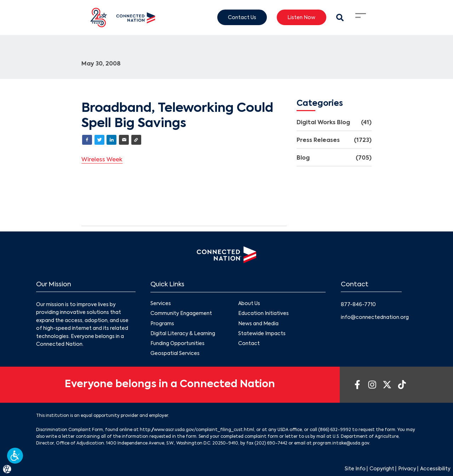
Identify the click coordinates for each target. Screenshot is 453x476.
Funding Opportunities (177, 343)
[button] (15, 456)
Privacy (407, 469)
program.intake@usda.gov (341, 443)
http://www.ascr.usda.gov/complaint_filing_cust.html (197, 430)
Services (161, 304)
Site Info (355, 469)
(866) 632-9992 (335, 430)
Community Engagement (181, 314)
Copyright (382, 469)
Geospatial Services (175, 354)
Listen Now (301, 17)
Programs (162, 323)
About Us (249, 304)
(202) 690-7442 (271, 443)
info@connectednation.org (375, 317)
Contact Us (242, 17)
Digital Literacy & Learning (183, 333)
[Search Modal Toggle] (340, 18)
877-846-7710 (358, 305)
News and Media (258, 323)
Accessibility (435, 469)
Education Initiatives (263, 314)
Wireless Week (102, 160)
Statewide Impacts (262, 333)
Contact (249, 343)
